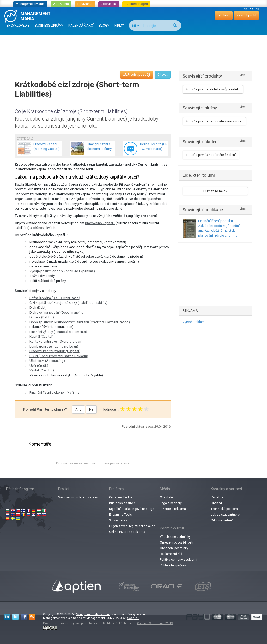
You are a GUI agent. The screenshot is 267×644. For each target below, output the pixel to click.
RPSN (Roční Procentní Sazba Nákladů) (59, 356)
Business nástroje (122, 503)
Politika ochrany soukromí (178, 560)
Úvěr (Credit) (39, 366)
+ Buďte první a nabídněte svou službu (214, 121)
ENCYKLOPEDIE (18, 25)
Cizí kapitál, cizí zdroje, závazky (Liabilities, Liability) (68, 303)
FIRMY (119, 25)
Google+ (133, 618)
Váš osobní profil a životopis (78, 497)
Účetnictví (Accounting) (47, 361)
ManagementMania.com (93, 614)
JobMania (108, 4)
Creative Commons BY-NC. (155, 623)
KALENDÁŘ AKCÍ (81, 25)
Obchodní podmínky (174, 548)
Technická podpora (224, 509)
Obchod (216, 503)
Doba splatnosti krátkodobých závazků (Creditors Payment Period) (80, 322)
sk (257, 9)
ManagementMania (30, 4)
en (245, 9)
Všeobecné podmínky (175, 537)
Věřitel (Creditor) (42, 370)
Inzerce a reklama (173, 509)
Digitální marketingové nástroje (132, 509)
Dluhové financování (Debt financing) (57, 312)
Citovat (163, 75)
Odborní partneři (222, 520)
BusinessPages (136, 4)
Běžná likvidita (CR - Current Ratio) (55, 298)
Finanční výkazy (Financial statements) (58, 332)
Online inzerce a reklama (127, 532)
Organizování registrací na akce (132, 526)
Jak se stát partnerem (227, 515)
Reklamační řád (171, 554)
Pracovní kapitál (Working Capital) (55, 351)
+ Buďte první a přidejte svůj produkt (213, 89)
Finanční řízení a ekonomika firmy (54, 392)
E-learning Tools (120, 515)
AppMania (61, 4)
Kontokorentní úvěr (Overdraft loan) (56, 341)
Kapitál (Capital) (41, 336)
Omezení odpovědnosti (177, 542)
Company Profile (121, 497)
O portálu (166, 497)
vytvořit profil (246, 15)
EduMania (85, 4)
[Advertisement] (133, 48)
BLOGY (104, 25)
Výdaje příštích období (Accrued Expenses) (62, 271)
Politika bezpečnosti (174, 565)
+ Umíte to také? (215, 191)
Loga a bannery (171, 503)
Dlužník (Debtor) (42, 317)
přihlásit (224, 15)
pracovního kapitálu (100, 223)
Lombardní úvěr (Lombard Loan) (54, 346)
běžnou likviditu (45, 228)
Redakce (217, 497)
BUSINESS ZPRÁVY (49, 25)
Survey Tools (118, 520)
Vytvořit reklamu (195, 322)
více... (244, 75)
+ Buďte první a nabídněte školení (211, 155)
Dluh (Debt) (38, 308)
